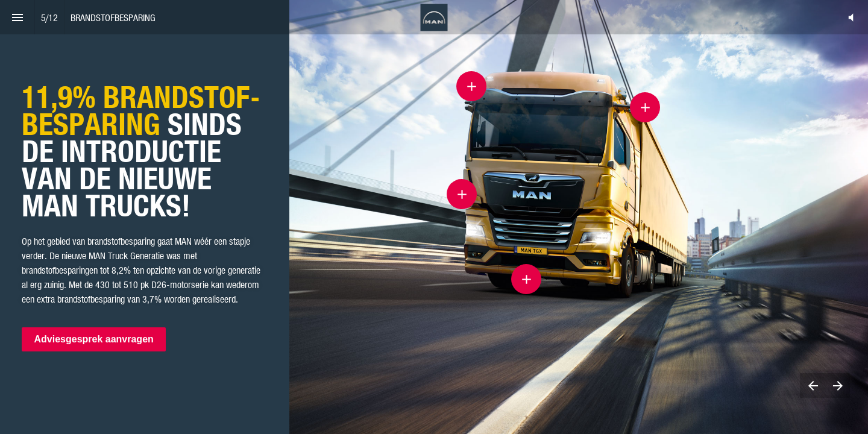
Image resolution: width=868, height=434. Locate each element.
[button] (851, 17)
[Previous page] (813, 385)
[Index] (17, 17)
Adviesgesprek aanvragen (93, 340)
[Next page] (838, 385)
